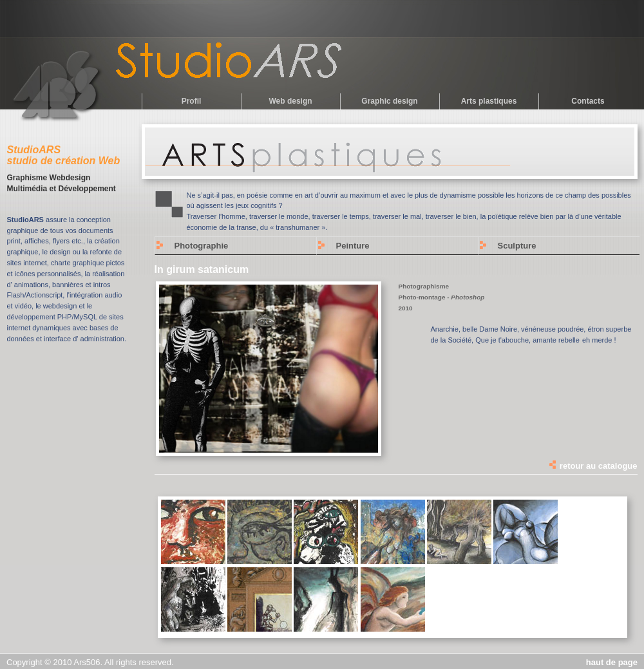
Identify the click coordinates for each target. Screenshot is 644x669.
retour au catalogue (592, 466)
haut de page (612, 662)
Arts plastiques (489, 101)
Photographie (202, 246)
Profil (192, 101)
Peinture (353, 246)
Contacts (588, 101)
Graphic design (389, 101)
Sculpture (517, 246)
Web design (290, 101)
